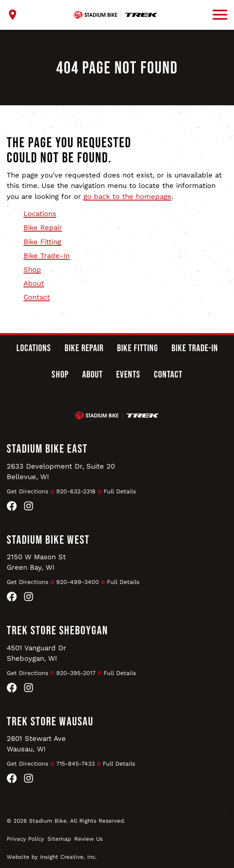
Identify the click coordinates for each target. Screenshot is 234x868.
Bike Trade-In (47, 255)
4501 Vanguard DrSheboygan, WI (36, 653)
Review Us (88, 839)
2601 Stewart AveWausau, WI (36, 744)
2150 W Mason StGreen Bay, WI (36, 562)
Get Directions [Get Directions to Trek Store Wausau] (27, 764)
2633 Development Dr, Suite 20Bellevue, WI (61, 471)
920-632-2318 (76, 491)
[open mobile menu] (216, 15)
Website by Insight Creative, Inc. (52, 857)
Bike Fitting (42, 242)
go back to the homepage (127, 196)
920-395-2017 (76, 673)
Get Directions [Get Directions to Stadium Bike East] (27, 491)
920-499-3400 (78, 582)
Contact (37, 297)
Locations (40, 214)
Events (128, 375)
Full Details (120, 491)
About (34, 283)
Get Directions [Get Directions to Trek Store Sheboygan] (27, 673)
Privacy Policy (25, 839)
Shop (32, 269)
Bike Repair (43, 227)
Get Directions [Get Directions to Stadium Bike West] (27, 582)
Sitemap (59, 839)
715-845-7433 (75, 764)
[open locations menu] (16, 15)
